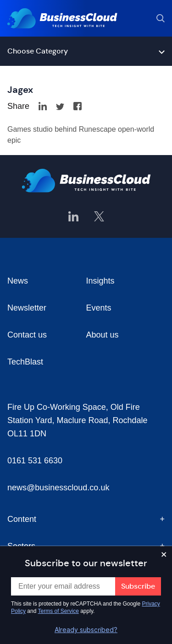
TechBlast (25, 362)
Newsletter (27, 308)
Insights (100, 281)
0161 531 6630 (35, 461)
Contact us (27, 335)
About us (103, 335)
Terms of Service (58, 611)
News (18, 281)
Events (99, 308)
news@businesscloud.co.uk (58, 488)
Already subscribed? (86, 630)
